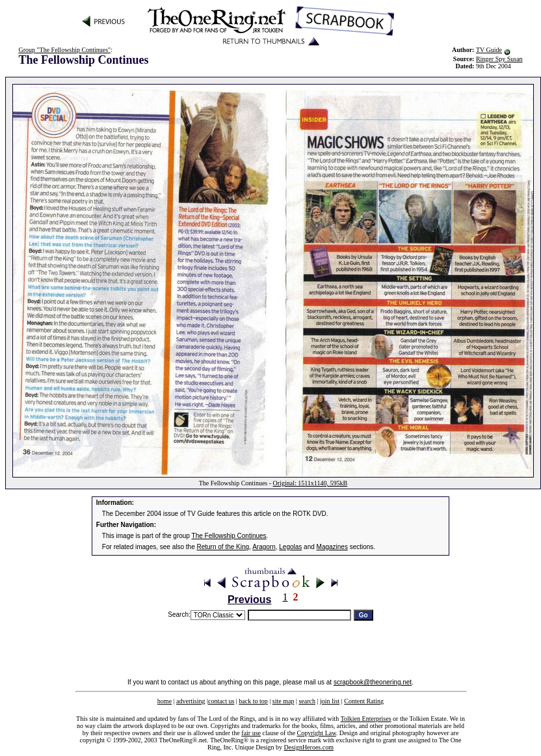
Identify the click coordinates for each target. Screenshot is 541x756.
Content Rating (364, 701)
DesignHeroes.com (309, 747)
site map (284, 701)
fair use (251, 733)
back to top (253, 701)
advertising (191, 701)
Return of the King (223, 547)
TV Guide (489, 50)
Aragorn (264, 547)
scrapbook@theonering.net (373, 682)
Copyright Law (317, 733)
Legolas (290, 547)
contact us (221, 701)
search (307, 701)
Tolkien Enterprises (366, 719)
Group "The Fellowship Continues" (64, 50)
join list (330, 701)
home (165, 701)
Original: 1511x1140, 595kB (310, 483)
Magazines (332, 547)
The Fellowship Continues (229, 536)
